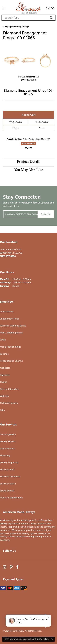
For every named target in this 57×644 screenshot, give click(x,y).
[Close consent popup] (52, 639)
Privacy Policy (42, 639)
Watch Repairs (7, 448)
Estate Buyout (7, 491)
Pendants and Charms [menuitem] (11, 361)
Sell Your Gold (7, 470)
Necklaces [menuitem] (5, 368)
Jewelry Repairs (8, 441)
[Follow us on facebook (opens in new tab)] (17, 567)
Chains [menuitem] (3, 382)
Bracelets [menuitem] (5, 375)
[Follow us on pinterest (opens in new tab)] (11, 567)
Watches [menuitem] (4, 396)
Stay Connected (22, 197)
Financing (5, 455)
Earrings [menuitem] (4, 354)
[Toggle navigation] (5, 8)
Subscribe (46, 214)
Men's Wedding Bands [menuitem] (11, 333)
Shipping (16, 128)
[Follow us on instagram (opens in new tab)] (5, 567)
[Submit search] (52, 18)
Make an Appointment (11, 498)
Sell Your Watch (8, 484)
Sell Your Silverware (10, 477)
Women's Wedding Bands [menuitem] (13, 326)
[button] (48, 8)
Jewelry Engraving (9, 462)
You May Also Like (29, 170)
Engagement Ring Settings (17, 27)
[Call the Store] (8, 256)
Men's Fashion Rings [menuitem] (10, 347)
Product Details (28, 162)
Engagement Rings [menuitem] (10, 319)
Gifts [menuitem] (2, 410)
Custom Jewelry (8, 434)
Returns (42, 128)
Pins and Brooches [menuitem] (9, 389)
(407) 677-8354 (28, 80)
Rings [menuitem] (3, 340)
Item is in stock (29, 143)
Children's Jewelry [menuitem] (9, 403)
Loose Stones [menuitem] (7, 312)
